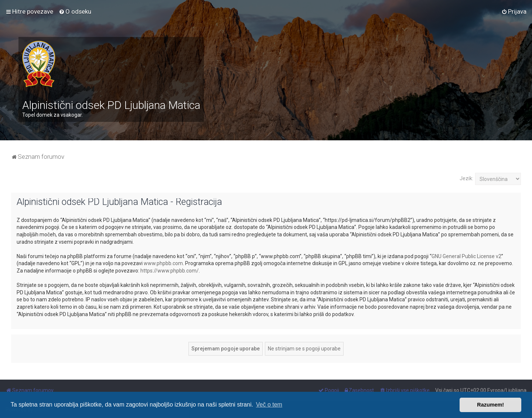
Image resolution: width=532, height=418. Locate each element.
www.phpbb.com (163, 263)
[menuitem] (75, 11)
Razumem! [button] (490, 405)
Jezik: (466, 178)
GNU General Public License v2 (466, 256)
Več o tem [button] (269, 405)
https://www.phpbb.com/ (170, 271)
